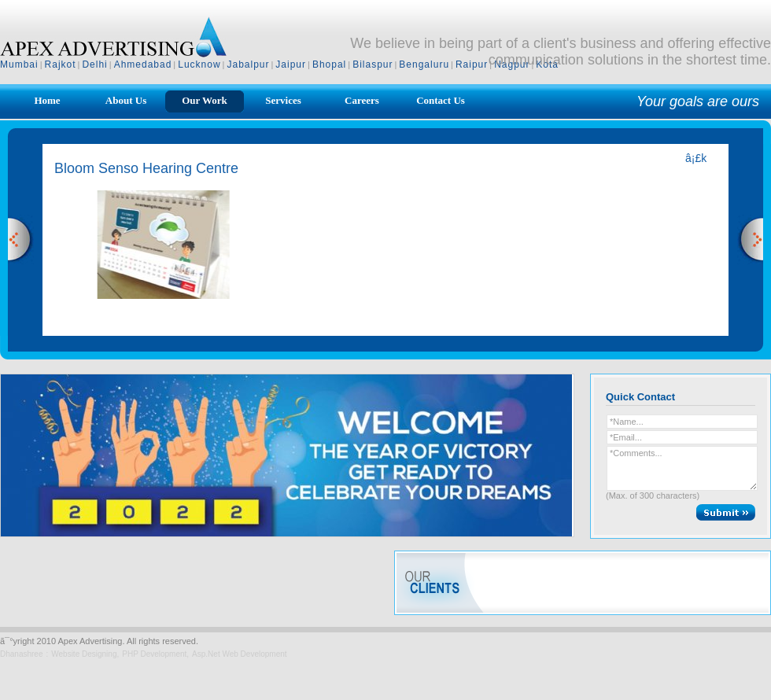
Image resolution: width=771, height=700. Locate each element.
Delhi (94, 64)
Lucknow (199, 64)
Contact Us (441, 100)
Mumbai (19, 64)
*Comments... (682, 468)
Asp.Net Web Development (239, 654)
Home (47, 100)
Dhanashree (21, 654)
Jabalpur (248, 64)
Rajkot (61, 64)
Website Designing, (85, 654)
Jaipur (291, 64)
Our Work (205, 100)
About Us (126, 100)
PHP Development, (155, 654)
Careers (362, 100)
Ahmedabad (143, 64)
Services (283, 100)
